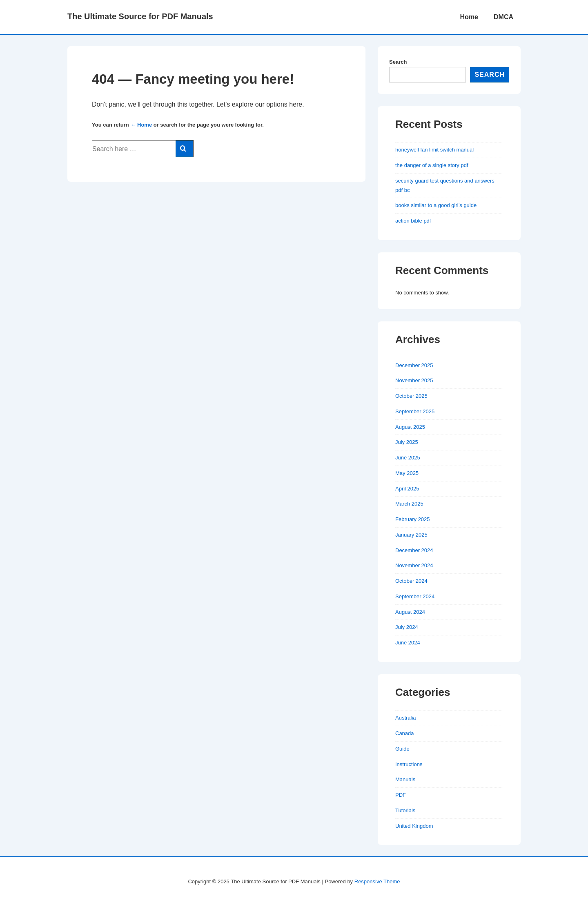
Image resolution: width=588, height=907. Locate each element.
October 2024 (411, 581)
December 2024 (414, 550)
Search (398, 62)
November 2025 (414, 380)
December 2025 (414, 365)
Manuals (405, 779)
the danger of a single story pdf (432, 165)
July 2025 (407, 442)
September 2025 (415, 411)
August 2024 (410, 612)
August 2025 (410, 427)
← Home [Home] (141, 125)
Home (469, 17)
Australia (406, 718)
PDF (401, 795)
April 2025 (407, 489)
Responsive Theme (377, 881)
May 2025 (407, 473)
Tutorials (405, 810)
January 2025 (411, 535)
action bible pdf (413, 221)
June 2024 (408, 643)
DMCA (503, 17)
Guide (402, 749)
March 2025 (409, 504)
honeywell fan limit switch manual (434, 150)
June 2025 (408, 458)
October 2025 (411, 396)
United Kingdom (414, 826)
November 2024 (414, 565)
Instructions (409, 764)
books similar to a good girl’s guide (436, 205)
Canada (405, 733)
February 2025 (413, 519)
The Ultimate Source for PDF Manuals (140, 16)
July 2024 (407, 627)
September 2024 (415, 596)
